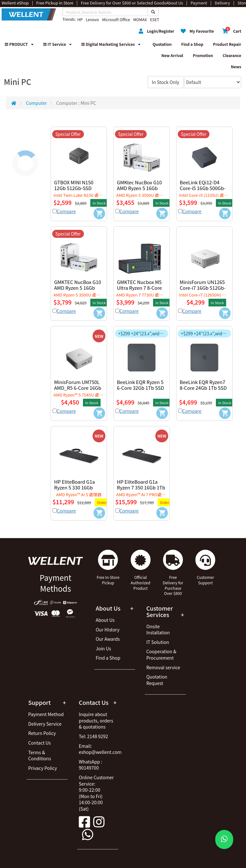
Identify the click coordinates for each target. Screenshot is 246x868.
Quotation (162, 44)
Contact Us (40, 743)
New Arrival (172, 55)
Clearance (232, 55)
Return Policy (42, 733)
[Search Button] (153, 12)
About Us (105, 620)
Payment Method (46, 714)
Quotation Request (157, 680)
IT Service (57, 44)
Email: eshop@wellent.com (100, 749)
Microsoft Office (116, 19)
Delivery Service (45, 724)
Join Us (103, 648)
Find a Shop (192, 44)
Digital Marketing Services (111, 44)
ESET (154, 19)
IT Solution (158, 642)
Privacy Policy (43, 768)
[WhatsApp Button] (224, 839)
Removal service (163, 667)
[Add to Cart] (99, 213)
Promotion (203, 55)
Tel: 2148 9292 (93, 736)
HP (80, 19)
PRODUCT (19, 44)
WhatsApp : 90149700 (90, 765)
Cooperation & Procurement (161, 655)
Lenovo (92, 19)
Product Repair (227, 44)
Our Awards (108, 639)
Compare (66, 211)
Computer (37, 103)
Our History (108, 630)
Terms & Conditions (40, 755)
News (236, 67)
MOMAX (140, 19)
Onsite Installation (158, 630)
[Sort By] (213, 82)
